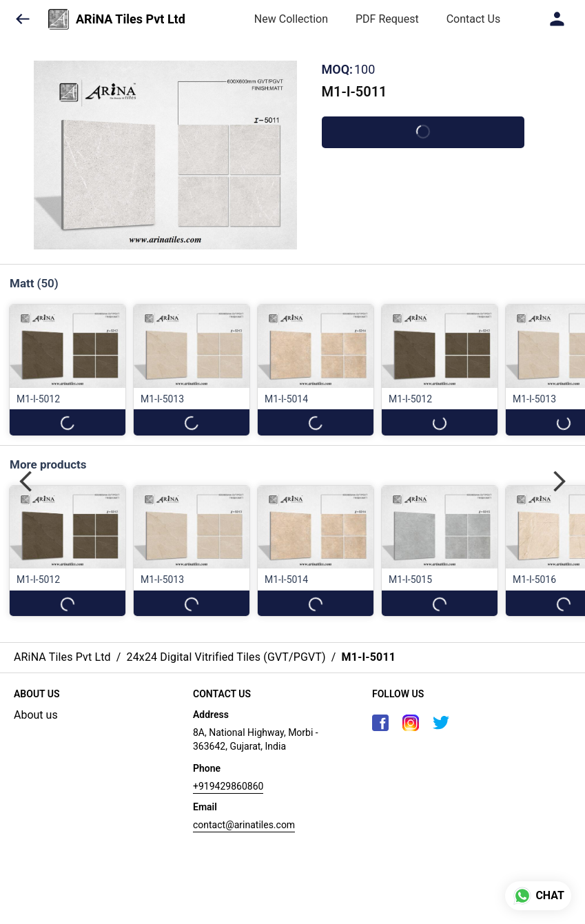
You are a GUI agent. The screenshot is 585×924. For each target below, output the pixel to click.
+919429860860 (228, 786)
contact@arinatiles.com (244, 825)
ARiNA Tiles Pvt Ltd (131, 19)
